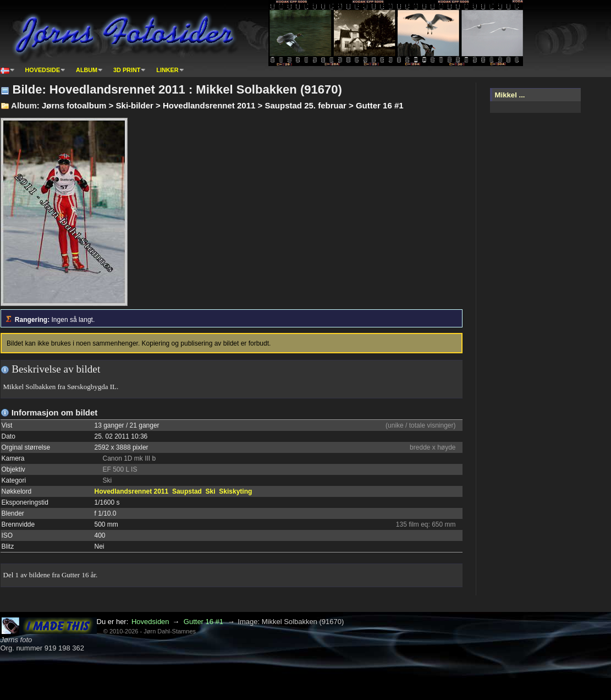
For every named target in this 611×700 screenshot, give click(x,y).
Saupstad (187, 491)
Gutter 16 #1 (203, 622)
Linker (167, 70)
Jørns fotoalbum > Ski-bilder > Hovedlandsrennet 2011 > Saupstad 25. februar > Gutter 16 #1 (223, 105)
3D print (127, 70)
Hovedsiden (150, 622)
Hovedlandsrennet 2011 (132, 491)
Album (87, 70)
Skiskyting (235, 491)
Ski (211, 491)
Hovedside (43, 70)
